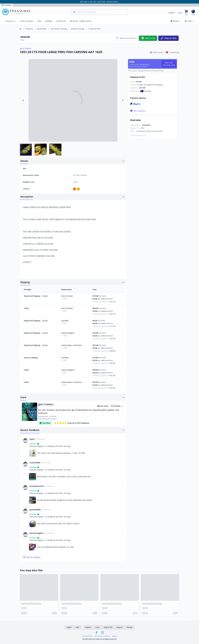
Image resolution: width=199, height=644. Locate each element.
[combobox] (99, 12)
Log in (180, 13)
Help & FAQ (108, 627)
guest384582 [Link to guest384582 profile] (35, 510)
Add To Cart (148, 38)
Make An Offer (168, 38)
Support (119, 627)
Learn (189, 21)
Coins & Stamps (27, 21)
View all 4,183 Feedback (72, 423)
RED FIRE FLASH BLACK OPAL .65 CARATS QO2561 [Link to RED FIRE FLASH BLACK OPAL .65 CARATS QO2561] (58, 524)
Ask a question (138, 111)
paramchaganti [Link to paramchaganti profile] (36, 533)
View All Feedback (32, 557)
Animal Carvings (78, 29)
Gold (39, 21)
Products (29, 29)
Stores (176, 21)
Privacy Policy (87, 636)
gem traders (26, 48)
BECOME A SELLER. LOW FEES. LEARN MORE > (100, 2)
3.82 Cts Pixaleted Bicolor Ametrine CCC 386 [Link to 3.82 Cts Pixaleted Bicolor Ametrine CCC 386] (55, 547)
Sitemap (129, 627)
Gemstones (61, 21)
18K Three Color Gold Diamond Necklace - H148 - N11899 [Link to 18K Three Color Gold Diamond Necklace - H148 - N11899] (61, 453)
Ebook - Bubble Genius (81, 21)
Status (114, 636)
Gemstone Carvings (59, 29)
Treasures (6, 5)
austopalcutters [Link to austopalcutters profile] (37, 486)
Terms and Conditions (102, 636)
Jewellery (49, 21)
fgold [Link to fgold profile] (32, 439)
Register (172, 13)
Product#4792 (94, 29)
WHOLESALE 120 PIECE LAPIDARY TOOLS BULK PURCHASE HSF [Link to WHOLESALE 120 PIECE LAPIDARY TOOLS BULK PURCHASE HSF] (64, 477)
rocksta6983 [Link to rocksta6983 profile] (35, 463)
